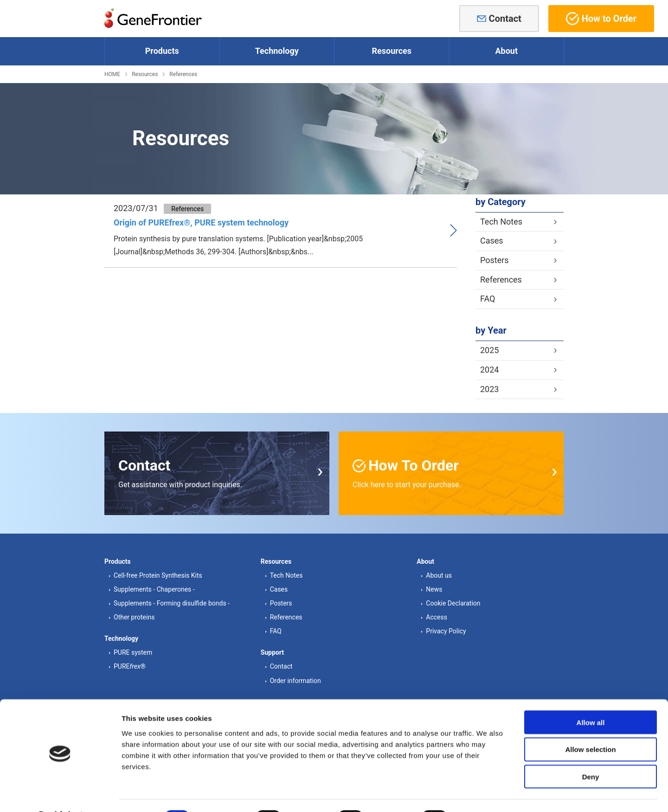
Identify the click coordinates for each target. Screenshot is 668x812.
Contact (505, 19)
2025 (489, 350)
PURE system (133, 652)
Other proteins (134, 617)
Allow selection (590, 725)
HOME (112, 74)
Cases (492, 241)
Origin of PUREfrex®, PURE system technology (201, 222)
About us (439, 575)
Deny (591, 753)
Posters (495, 260)
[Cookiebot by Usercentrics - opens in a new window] (60, 794)
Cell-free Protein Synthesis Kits (158, 575)
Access (437, 617)
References (183, 74)
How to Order (601, 19)
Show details (487, 794)
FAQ (488, 299)
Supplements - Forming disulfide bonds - (172, 603)
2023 (489, 389)
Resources (145, 74)
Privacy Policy (446, 631)
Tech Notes (501, 222)
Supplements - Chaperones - (154, 589)
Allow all (591, 698)
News (434, 589)
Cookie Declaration (453, 603)
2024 (489, 370)
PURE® (130, 666)
